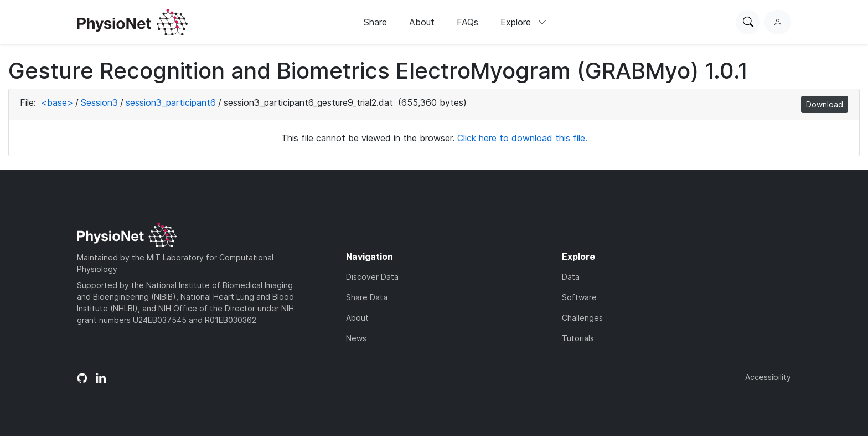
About (422, 22)
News (356, 338)
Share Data (367, 297)
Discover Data (372, 277)
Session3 (99, 102)
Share (375, 22)
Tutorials (578, 338)
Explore (524, 22)
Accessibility (768, 377)
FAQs (467, 22)
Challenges (582, 318)
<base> (57, 102)
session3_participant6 (171, 102)
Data (571, 277)
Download (825, 104)
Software (579, 297)
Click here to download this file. (522, 138)
